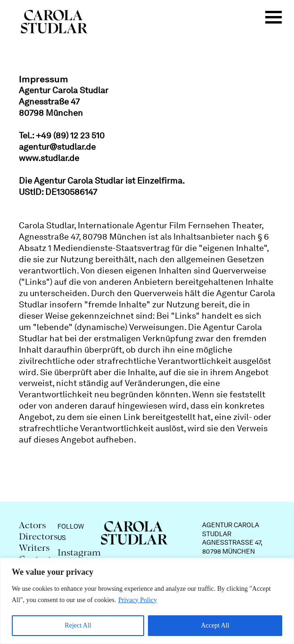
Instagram (79, 553)
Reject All (78, 625)
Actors (32, 526)
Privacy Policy (138, 600)
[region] (147, 601)
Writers (34, 549)
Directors (38, 537)
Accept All (215, 625)
